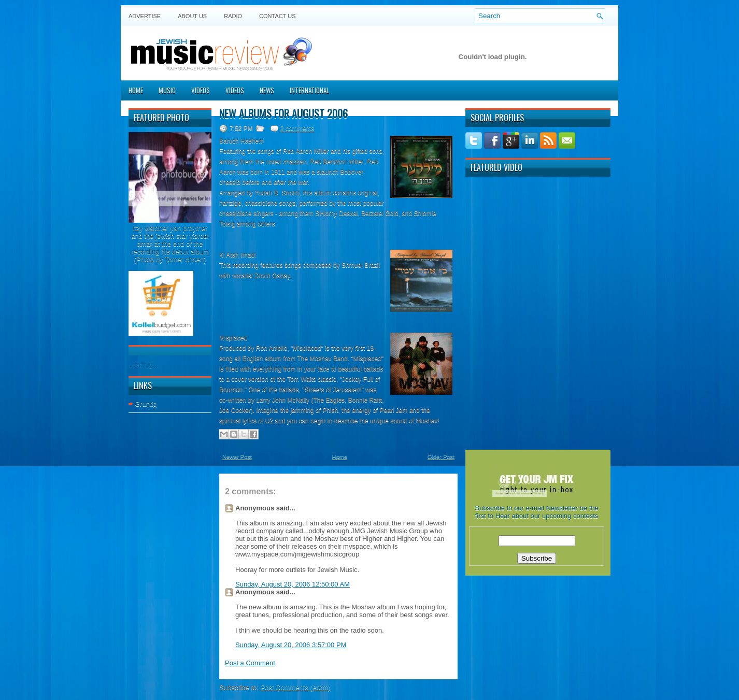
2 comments (297, 128)
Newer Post (237, 456)
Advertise (145, 16)
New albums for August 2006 (283, 113)
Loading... (143, 365)
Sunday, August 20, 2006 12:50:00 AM (293, 584)
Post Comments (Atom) (296, 687)
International (309, 90)
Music (167, 90)
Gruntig (146, 404)
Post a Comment (250, 663)
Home (136, 90)
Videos (201, 90)
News (267, 90)
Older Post (441, 456)
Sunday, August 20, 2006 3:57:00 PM (291, 645)
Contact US (278, 16)
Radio (233, 16)
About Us (192, 16)
